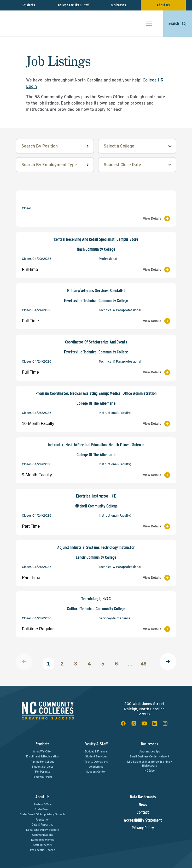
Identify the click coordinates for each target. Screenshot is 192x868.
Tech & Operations (96, 762)
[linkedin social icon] (155, 723)
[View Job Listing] (135, 219)
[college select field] (137, 146)
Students (29, 5)
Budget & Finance (96, 751)
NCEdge (150, 771)
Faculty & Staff (96, 744)
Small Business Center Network (149, 756)
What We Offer (42, 751)
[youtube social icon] (144, 723)
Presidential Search (43, 850)
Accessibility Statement (143, 820)
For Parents (42, 772)
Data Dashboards (143, 797)
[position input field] (55, 146)
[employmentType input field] (55, 165)
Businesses (118, 5)
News (143, 805)
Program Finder (42, 777)
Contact (143, 812)
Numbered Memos (43, 840)
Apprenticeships (150, 751)
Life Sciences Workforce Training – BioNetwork (150, 764)
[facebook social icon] (123, 723)
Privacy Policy (143, 828)
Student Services (42, 767)
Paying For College (42, 762)
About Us (163, 5)
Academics (96, 767)
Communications (43, 835)
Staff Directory (43, 845)
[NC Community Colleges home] (30, 20)
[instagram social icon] (165, 723)
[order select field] (137, 165)
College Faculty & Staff (74, 5)
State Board (42, 809)
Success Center (96, 772)
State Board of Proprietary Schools (43, 814)
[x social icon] (134, 723)
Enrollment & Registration (43, 756)
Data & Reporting (42, 825)
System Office (42, 804)
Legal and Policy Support (42, 830)
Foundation (42, 820)
